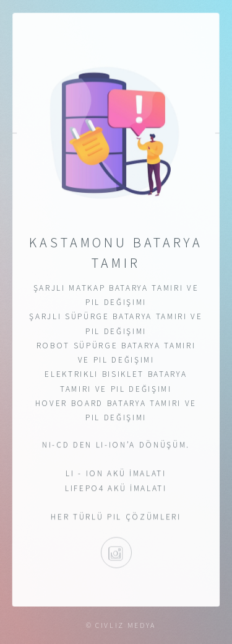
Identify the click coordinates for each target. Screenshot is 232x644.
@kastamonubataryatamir (116, 553)
